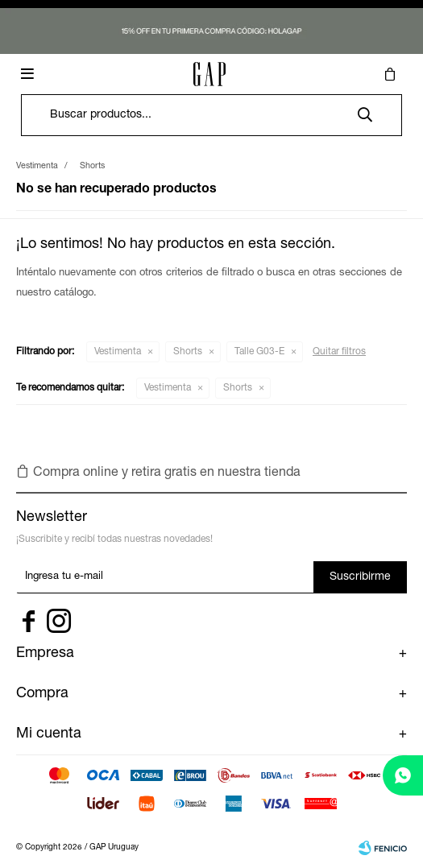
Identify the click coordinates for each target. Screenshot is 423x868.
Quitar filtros (339, 352)
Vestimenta (118, 352)
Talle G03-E (259, 352)
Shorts (188, 352)
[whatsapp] (403, 775)
